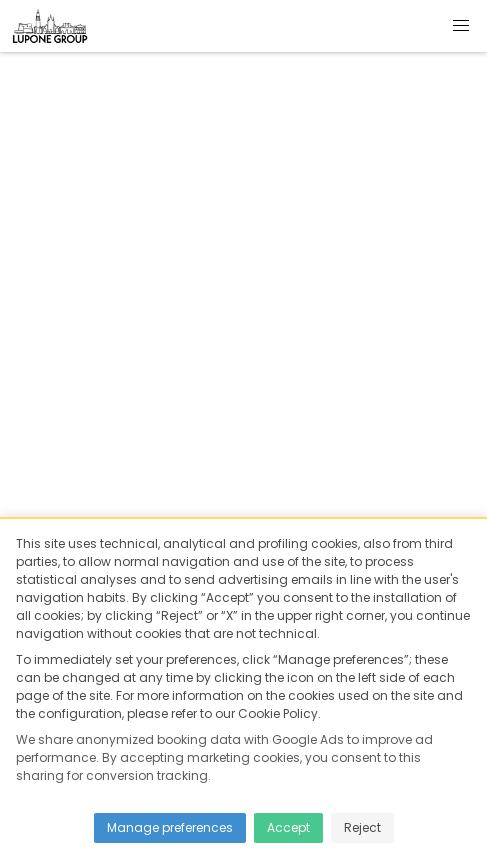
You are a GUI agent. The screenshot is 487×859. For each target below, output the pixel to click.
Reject (362, 827)
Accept (288, 827)
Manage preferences (170, 827)
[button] (461, 26)
